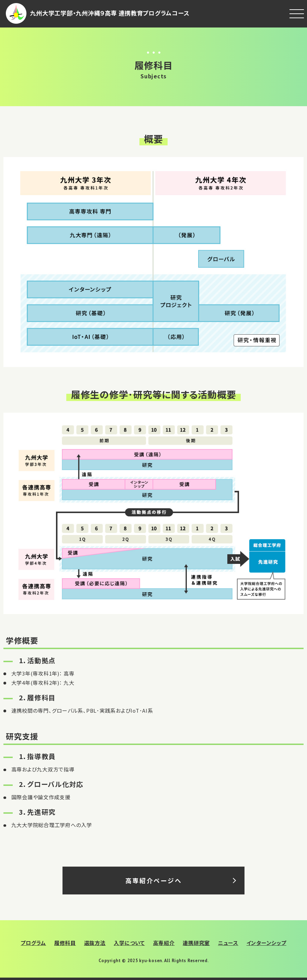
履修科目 (65, 943)
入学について (129, 943)
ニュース (228, 943)
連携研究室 (196, 943)
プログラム (33, 943)
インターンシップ (266, 943)
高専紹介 (164, 943)
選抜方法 (95, 943)
